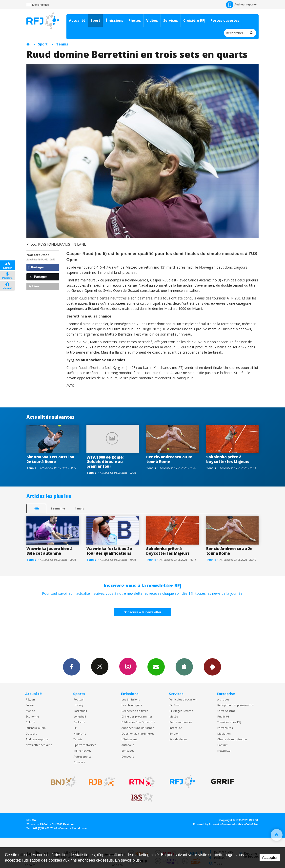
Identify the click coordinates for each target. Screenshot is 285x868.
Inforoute (176, 728)
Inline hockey (82, 751)
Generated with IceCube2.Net (240, 824)
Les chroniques (132, 705)
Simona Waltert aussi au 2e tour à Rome (50, 459)
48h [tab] (36, 508)
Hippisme (80, 733)
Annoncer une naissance (138, 728)
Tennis (62, 44)
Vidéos (152, 20)
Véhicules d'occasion (183, 699)
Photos (135, 20)
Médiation (224, 733)
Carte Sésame (226, 711)
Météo (174, 716)
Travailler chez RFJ (229, 722)
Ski (75, 728)
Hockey (78, 705)
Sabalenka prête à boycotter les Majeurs (228, 459)
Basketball (80, 711)
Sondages (128, 751)
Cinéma (174, 705)
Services (171, 20)
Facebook (72, 667)
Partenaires (225, 728)
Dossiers (31, 733)
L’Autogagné (130, 739)
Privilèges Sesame (181, 711)
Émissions (114, 20)
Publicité (223, 716)
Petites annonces (181, 722)
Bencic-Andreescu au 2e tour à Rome (169, 459)
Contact (222, 745)
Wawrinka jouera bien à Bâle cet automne (50, 551)
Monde (30, 711)
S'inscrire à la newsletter (142, 612)
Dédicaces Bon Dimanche (138, 722)
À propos (223, 699)
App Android (212, 667)
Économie (32, 716)
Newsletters (156, 667)
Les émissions (131, 699)
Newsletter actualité (39, 745)
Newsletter (224, 751)
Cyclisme (79, 722)
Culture (31, 722)
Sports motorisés (85, 745)
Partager (36, 267)
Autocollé (128, 745)
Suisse (30, 705)
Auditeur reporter (38, 739)
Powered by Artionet (206, 824)
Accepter (270, 857)
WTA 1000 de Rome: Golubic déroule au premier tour (105, 462)
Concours (128, 756)
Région (30, 699)
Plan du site (79, 828)
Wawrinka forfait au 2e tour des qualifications (109, 551)
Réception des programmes (236, 705)
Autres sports (82, 756)
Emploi (174, 733)
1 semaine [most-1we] (58, 508)
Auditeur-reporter (241, 5)
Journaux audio (36, 728)
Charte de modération (232, 739)
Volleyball (80, 716)
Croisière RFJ (194, 20)
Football (79, 699)
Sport (95, 20)
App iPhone (184, 667)
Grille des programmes (137, 716)
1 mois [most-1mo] (79, 508)
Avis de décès (178, 739)
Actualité (77, 20)
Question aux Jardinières (138, 733)
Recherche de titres (135, 711)
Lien (33, 286)
